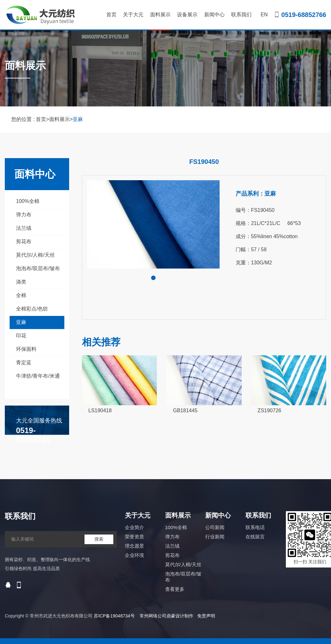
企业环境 (134, 555)
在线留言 (255, 537)
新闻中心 (214, 15)
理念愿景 (134, 546)
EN (264, 15)
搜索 (99, 539)
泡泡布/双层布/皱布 (38, 268)
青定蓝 (24, 362)
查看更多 (175, 589)
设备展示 (187, 15)
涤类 (21, 282)
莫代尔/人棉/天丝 (35, 255)
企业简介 (134, 527)
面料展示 (160, 21)
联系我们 (241, 15)
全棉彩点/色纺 (32, 309)
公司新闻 (215, 527)
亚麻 (78, 119)
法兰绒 (24, 228)
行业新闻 (215, 537)
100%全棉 (28, 201)
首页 (111, 15)
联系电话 (255, 527)
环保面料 (26, 349)
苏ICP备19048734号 (114, 616)
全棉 (21, 295)
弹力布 (24, 215)
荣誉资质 (134, 537)
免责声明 (206, 616)
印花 (21, 336)
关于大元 (133, 15)
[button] (153, 278)
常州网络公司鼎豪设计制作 (166, 616)
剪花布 (24, 241)
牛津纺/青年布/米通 (38, 376)
